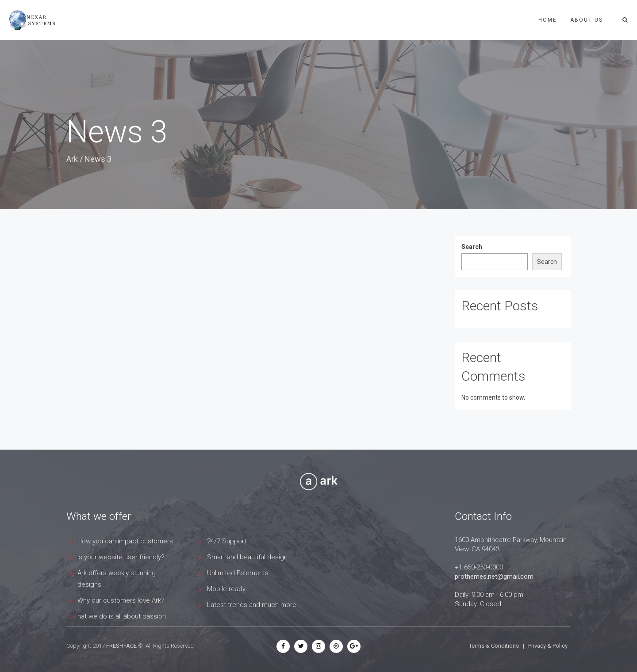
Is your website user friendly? (121, 557)
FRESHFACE (121, 646)
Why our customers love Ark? (121, 600)
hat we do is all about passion (122, 616)
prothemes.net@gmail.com (494, 577)
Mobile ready (226, 589)
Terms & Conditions (494, 646)
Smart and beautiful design (247, 557)
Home (548, 20)
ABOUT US (587, 20)
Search (472, 247)
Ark (72, 159)
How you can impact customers (125, 541)
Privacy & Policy (548, 646)
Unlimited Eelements (238, 573)
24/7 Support (227, 541)
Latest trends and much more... (254, 605)
